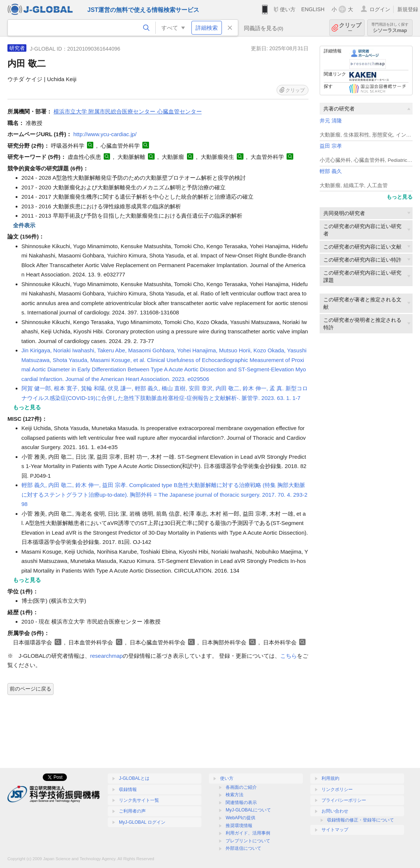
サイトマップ (335, 830)
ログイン (380, 9)
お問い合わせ (335, 811)
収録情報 (128, 789)
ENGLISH (313, 9)
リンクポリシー (337, 789)
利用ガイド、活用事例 (248, 833)
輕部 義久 (331, 171)
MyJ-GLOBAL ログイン (142, 822)
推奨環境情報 (239, 826)
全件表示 (24, 225)
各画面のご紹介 (241, 787)
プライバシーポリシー (344, 800)
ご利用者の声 (132, 811)
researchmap (107, 656)
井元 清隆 (331, 121)
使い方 (288, 9)
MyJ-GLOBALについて (248, 810)
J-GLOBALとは (134, 778)
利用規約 (330, 778)
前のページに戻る (30, 689)
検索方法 (235, 795)
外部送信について (243, 848)
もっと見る (400, 197)
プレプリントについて (248, 841)
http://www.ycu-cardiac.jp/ (105, 134)
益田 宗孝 (331, 146)
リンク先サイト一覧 (139, 800)
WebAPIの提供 (240, 818)
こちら (289, 656)
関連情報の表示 (241, 803)
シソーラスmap (390, 28)
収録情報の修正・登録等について (361, 820)
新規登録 (408, 9)
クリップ (350, 28)
